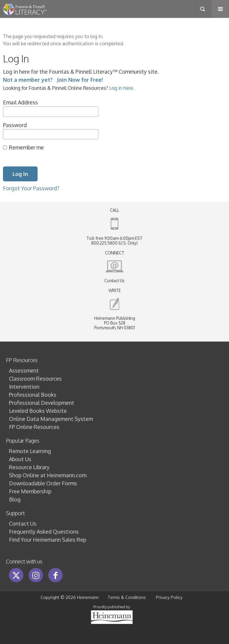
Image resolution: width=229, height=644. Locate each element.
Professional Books (33, 395)
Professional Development (42, 403)
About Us (20, 459)
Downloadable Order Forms (43, 483)
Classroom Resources (35, 379)
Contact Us (114, 281)
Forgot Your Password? (31, 188)
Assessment (24, 370)
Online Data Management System (51, 419)
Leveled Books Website (38, 411)
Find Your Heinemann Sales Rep (48, 540)
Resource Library (29, 467)
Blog (15, 499)
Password (15, 125)
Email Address (20, 102)
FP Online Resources (34, 427)
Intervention (24, 387)
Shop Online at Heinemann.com (48, 475)
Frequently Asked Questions (44, 532)
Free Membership (30, 491)
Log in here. (122, 88)
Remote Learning (30, 451)
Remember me (26, 147)
